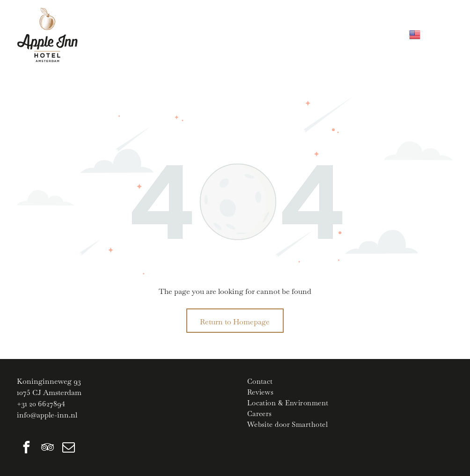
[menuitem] (350, 381)
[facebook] (26, 449)
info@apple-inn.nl (47, 415)
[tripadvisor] (47, 449)
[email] (68, 449)
